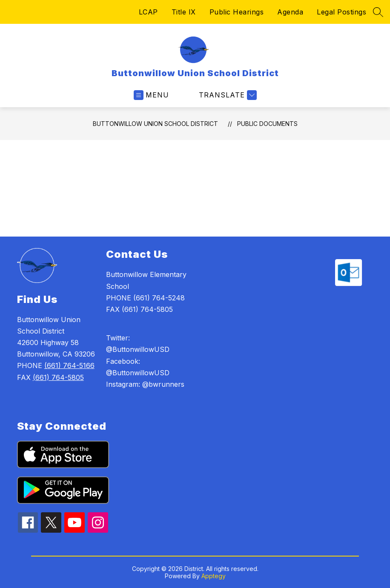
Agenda (290, 12)
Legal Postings (341, 12)
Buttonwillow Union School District (155, 124)
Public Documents (267, 124)
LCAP (148, 12)
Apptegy (214, 576)
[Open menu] (151, 95)
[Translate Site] (227, 95)
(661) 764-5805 (58, 377)
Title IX (184, 12)
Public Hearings (237, 12)
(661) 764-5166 (69, 365)
